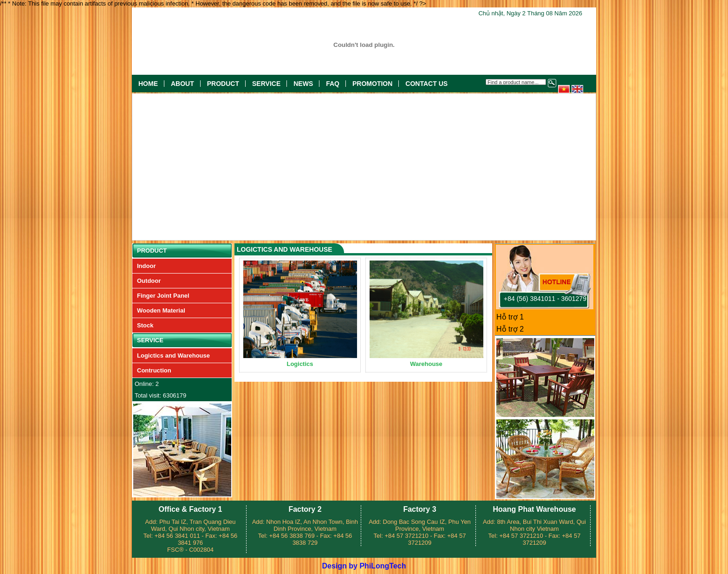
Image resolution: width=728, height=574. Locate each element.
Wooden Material (161, 310)
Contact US (426, 84)
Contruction (154, 370)
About (182, 84)
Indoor (146, 266)
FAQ (333, 84)
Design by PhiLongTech (364, 566)
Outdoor (149, 281)
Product (223, 84)
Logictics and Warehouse (173, 355)
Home (148, 84)
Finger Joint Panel (163, 296)
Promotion (372, 84)
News (303, 84)
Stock (145, 325)
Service (266, 84)
